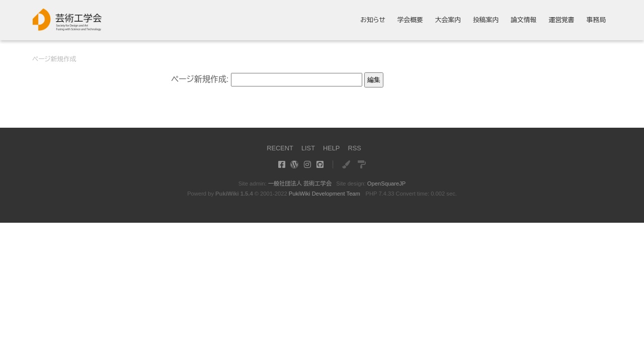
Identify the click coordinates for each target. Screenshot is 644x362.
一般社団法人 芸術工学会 (300, 184)
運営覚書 (561, 20)
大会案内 (448, 20)
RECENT (280, 148)
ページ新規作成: (200, 79)
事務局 (596, 20)
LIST (308, 148)
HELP (331, 148)
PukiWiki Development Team (325, 194)
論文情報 (524, 20)
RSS (354, 148)
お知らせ (373, 20)
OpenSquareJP (387, 184)
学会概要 (410, 20)
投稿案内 (486, 20)
